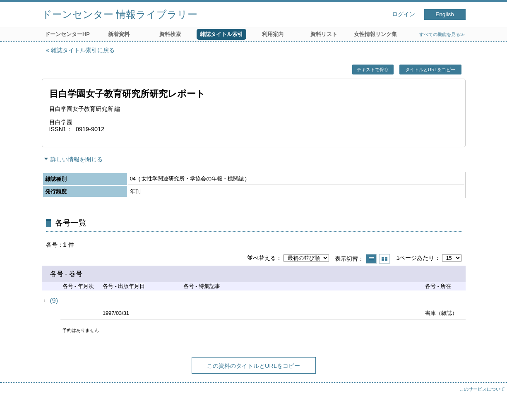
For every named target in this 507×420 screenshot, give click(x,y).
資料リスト (324, 34)
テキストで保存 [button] (373, 70)
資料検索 (170, 34)
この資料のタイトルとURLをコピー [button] (253, 366)
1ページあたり (415, 258)
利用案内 (273, 34)
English (445, 14)
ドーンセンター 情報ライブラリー (120, 14)
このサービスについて (482, 389)
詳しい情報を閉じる (77, 159)
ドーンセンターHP (67, 34)
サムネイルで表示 (384, 259)
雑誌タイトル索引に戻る (83, 50)
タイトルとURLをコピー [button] (430, 70)
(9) (54, 301)
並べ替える (262, 258)
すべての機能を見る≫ (442, 34)
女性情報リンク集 (375, 34)
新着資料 (119, 34)
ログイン (404, 14)
